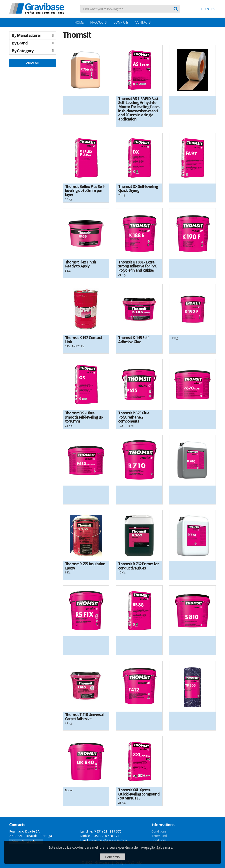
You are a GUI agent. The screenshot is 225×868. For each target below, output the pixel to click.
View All (33, 63)
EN (207, 9)
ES (213, 9)
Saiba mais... (165, 847)
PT (201, 9)
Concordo (112, 857)
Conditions (159, 831)
